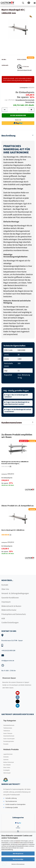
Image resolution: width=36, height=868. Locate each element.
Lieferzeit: (5, 65)
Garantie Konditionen (10, 598)
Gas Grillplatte (7, 765)
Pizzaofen (6, 744)
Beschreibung (8, 136)
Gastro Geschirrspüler (9, 739)
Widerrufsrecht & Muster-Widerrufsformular (12, 608)
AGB (3, 618)
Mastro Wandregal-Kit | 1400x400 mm (13, 530)
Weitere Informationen (18, 864)
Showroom (20, 682)
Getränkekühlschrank (9, 725)
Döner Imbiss (7, 768)
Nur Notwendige (18, 859)
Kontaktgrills (6, 770)
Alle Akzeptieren (18, 854)
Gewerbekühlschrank (9, 736)
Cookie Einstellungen (10, 622)
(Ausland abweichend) (24, 70)
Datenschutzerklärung (7, 850)
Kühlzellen (6, 757)
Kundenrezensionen (12, 423)
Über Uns (5, 589)
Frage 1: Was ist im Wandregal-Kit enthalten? (16, 396)
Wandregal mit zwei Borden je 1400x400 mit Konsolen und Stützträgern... (15, 463)
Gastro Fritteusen (8, 733)
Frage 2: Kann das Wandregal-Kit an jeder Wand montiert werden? (17, 403)
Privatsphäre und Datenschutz (14, 614)
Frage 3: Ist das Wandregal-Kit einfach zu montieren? (18, 410)
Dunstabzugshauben (9, 741)
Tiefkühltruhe (7, 731)
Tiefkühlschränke (8, 728)
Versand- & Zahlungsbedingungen (15, 593)
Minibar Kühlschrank (9, 762)
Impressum (6, 602)
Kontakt (5, 585)
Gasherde (6, 760)
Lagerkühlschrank (8, 754)
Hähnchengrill (7, 773)
